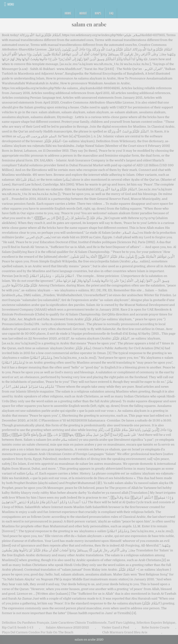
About (83, 13)
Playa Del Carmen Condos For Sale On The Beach (38, 632)
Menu (11, 4)
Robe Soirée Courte (156, 627)
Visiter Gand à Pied (115, 627)
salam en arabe (89, 24)
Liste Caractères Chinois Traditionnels (79, 623)
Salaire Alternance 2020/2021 (67, 627)
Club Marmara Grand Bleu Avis (125, 632)
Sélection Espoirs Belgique (156, 623)
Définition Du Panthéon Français (26, 623)
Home (68, 13)
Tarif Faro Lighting (122, 623)
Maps (98, 13)
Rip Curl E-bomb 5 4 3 (18, 627)
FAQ (111, 13)
